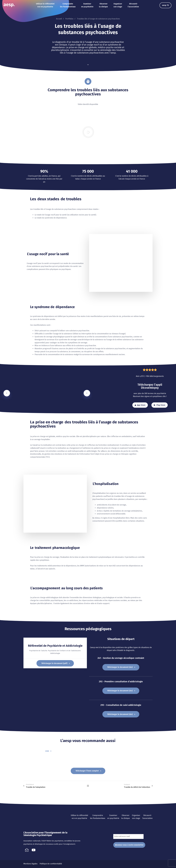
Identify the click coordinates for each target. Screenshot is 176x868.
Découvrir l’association (133, 5)
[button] (88, 132)
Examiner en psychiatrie (87, 5)
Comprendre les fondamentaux (68, 5)
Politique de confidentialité (51, 864)
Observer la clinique (103, 5)
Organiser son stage (118, 5)
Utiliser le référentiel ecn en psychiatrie (45, 5)
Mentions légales (30, 864)
